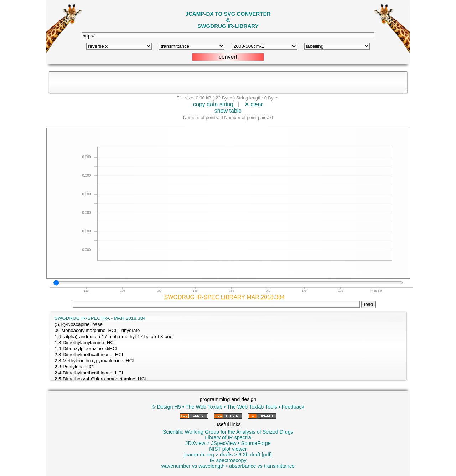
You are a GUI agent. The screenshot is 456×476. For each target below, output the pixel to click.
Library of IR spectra (228, 437)
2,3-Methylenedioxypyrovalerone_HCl (228, 361)
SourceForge (256, 443)
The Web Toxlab (204, 407)
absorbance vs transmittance (262, 466)
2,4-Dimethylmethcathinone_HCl (228, 373)
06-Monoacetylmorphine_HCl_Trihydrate (228, 331)
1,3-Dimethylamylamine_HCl (228, 343)
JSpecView (224, 443)
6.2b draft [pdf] (255, 455)
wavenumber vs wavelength (193, 466)
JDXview (195, 443)
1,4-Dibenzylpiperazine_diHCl (228, 349)
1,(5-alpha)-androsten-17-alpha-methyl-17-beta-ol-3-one (228, 337)
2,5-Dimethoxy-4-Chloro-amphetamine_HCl (228, 379)
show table (228, 111)
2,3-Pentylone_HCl (228, 367)
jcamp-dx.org (199, 455)
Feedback (293, 407)
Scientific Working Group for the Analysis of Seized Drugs (228, 432)
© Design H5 (166, 407)
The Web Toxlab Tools (252, 407)
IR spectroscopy (228, 460)
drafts (226, 455)
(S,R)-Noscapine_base (228, 325)
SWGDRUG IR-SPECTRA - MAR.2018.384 (228, 319)
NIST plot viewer (228, 449)
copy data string (213, 104)
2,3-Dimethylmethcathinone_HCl (228, 355)
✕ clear (254, 104)
